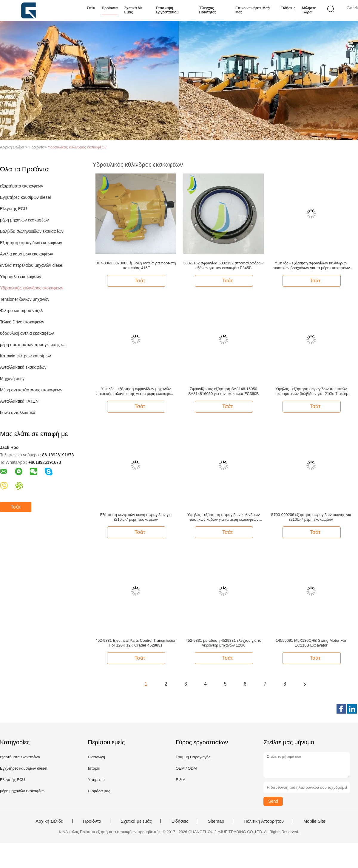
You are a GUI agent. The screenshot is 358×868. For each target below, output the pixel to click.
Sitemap (216, 821)
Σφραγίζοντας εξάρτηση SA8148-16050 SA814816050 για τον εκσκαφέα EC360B (224, 391)
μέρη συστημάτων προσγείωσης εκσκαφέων (34, 345)
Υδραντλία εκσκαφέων (21, 277)
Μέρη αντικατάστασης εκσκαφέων (31, 390)
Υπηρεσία (96, 780)
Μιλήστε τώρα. (309, 10)
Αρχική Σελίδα (50, 821)
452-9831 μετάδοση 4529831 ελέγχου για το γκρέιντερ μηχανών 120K (223, 643)
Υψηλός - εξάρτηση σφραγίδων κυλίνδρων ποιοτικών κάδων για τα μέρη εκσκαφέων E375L (224, 517)
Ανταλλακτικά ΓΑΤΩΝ (19, 401)
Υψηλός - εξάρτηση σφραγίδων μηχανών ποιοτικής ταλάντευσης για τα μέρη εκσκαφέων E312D (136, 391)
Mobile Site (314, 821)
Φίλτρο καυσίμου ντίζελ (21, 311)
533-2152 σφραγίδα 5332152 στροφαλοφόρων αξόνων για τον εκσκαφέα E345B (224, 265)
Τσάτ (16, 507)
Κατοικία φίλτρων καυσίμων (25, 356)
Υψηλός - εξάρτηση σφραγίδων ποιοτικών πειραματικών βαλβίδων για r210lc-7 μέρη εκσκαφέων (311, 391)
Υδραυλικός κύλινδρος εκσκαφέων (77, 147)
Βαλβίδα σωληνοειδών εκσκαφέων (32, 231)
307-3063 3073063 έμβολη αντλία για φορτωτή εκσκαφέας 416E (136, 265)
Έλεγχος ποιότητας (208, 10)
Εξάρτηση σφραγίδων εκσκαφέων (31, 243)
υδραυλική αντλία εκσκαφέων (27, 333)
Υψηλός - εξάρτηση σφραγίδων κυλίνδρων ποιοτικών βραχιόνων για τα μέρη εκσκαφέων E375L (311, 266)
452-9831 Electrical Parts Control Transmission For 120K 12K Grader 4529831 (136, 643)
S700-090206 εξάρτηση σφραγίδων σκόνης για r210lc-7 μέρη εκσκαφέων (311, 517)
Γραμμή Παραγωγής (193, 757)
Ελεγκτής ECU (13, 209)
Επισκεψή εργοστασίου (167, 10)
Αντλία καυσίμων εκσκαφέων (27, 254)
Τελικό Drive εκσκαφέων (22, 322)
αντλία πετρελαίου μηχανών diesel (32, 265)
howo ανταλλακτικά (18, 413)
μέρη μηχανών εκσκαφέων (24, 220)
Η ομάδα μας (99, 791)
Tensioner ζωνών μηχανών (25, 299)
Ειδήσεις (288, 8)
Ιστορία (94, 768)
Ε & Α (181, 780)
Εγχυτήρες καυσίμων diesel (25, 197)
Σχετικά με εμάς (133, 10)
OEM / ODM (186, 768)
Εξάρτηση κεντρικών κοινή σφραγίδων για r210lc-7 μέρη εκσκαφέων (136, 517)
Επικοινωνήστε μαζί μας (253, 10)
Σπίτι (91, 8)
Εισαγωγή (96, 757)
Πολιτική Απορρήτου (264, 821)
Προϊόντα (110, 8)
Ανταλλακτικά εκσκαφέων (23, 367)
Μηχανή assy (12, 379)
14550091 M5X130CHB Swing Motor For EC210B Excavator (311, 643)
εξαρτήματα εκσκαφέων (22, 186)
